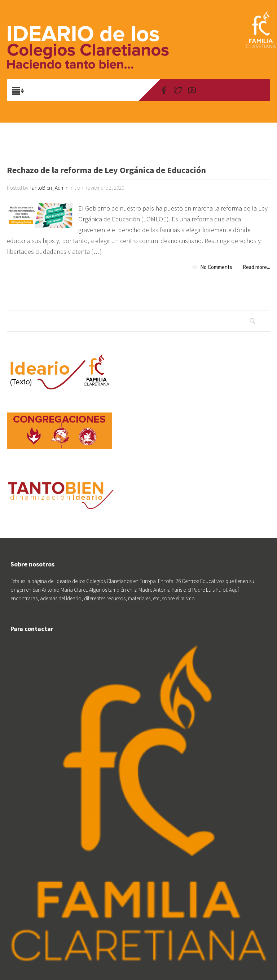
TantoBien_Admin (49, 188)
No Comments (216, 267)
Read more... (256, 267)
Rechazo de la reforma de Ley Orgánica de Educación (106, 171)
